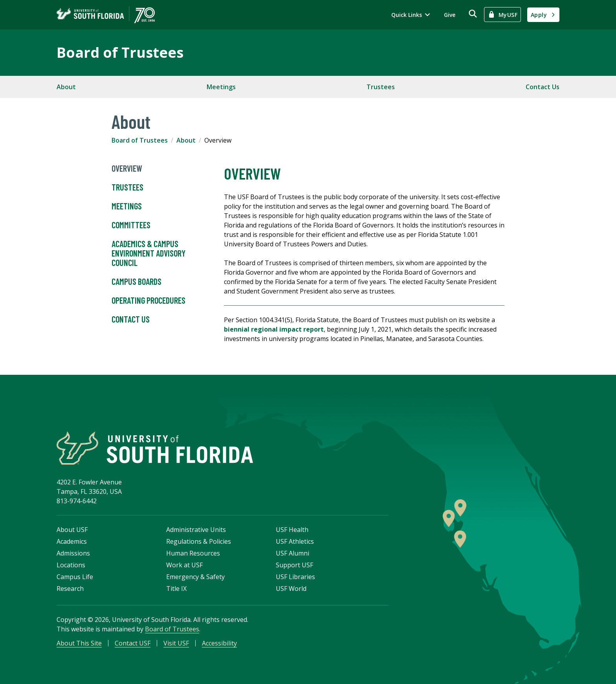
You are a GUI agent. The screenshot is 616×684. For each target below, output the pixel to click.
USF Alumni (292, 553)
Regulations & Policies (199, 541)
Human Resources (193, 553)
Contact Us (543, 87)
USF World (291, 589)
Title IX (176, 589)
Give (450, 15)
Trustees (381, 87)
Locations (71, 565)
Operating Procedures (148, 301)
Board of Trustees (120, 52)
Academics (72, 541)
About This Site (79, 643)
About (66, 87)
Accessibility (219, 643)
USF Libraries (295, 577)
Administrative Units (196, 530)
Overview (127, 169)
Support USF (294, 565)
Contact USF (133, 643)
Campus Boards (137, 282)
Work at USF (184, 565)
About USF (72, 530)
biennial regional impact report (274, 329)
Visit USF (176, 643)
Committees (131, 225)
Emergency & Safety (195, 577)
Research (70, 589)
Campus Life (75, 577)
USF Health (292, 530)
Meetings (221, 87)
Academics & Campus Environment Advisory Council (148, 253)
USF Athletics (295, 541)
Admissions (73, 553)
